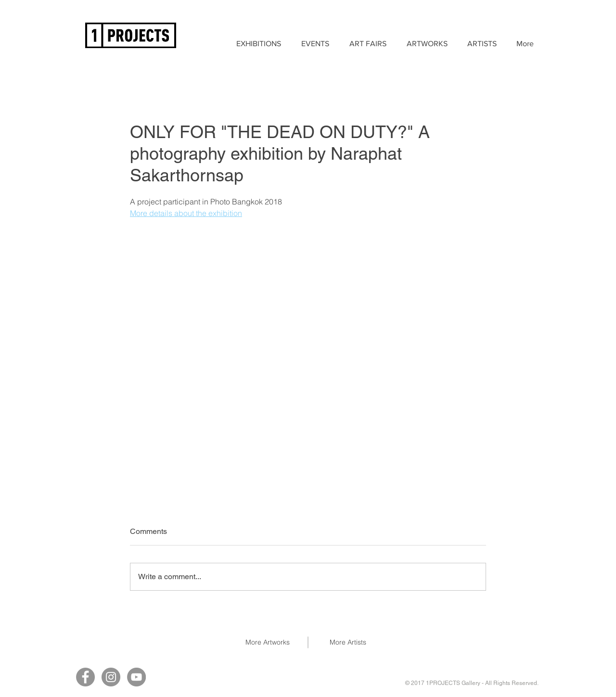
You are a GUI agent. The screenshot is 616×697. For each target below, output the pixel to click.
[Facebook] (85, 677)
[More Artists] (348, 643)
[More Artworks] (268, 643)
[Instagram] (111, 677)
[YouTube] (136, 677)
